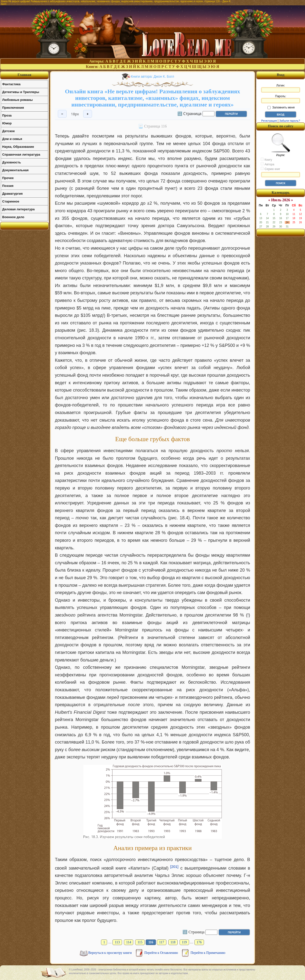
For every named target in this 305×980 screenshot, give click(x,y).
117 (162, 942)
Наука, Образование (18, 147)
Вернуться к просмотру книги (111, 953)
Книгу (266, 160)
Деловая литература (18, 209)
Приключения (13, 108)
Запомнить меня (281, 107)
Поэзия (8, 186)
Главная (24, 75)
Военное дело (13, 217)
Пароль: (281, 99)
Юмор (7, 123)
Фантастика (11, 84)
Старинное (11, 201)
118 (173, 942)
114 (129, 942)
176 (199, 942)
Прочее (8, 178)
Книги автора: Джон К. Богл (153, 76)
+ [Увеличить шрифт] (88, 114)
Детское (8, 131)
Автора (267, 164)
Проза (7, 115)
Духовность (12, 162)
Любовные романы (17, 100)
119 (184, 942)
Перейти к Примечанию (208, 953)
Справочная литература (21, 154)
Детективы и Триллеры (21, 92)
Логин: (281, 88)
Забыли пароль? (290, 121)
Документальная (15, 170)
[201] (174, 867)
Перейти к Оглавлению (162, 953)
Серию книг (270, 169)
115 (140, 942)
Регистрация (269, 121)
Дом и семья (12, 139)
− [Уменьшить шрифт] (62, 114)
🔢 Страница (189, 113)
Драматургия (12, 194)
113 (117, 942)
